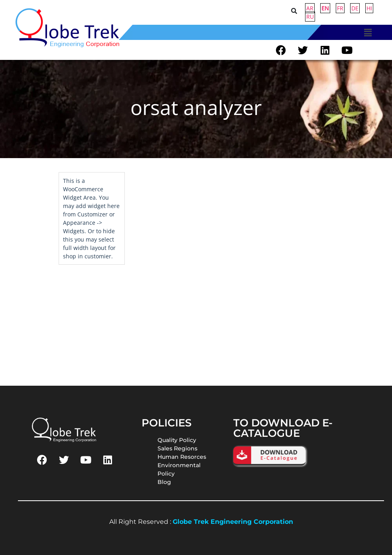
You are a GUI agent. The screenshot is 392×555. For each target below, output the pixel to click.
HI (369, 8)
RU (310, 17)
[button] (368, 32)
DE (355, 8)
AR (310, 8)
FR (340, 8)
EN (325, 8)
